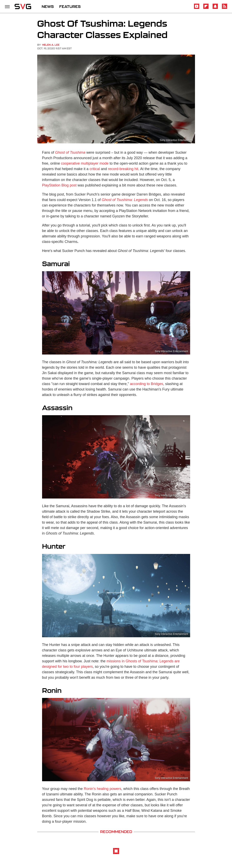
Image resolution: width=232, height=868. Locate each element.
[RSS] (225, 8)
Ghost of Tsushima (70, 152)
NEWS (48, 6)
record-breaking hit (123, 169)
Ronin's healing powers (103, 789)
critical (95, 169)
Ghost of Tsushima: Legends (125, 200)
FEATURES (70, 6)
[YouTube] (197, 8)
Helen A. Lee (51, 45)
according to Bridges (147, 384)
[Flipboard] (206, 8)
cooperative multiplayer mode (85, 163)
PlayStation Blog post (59, 185)
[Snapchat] (215, 8)
